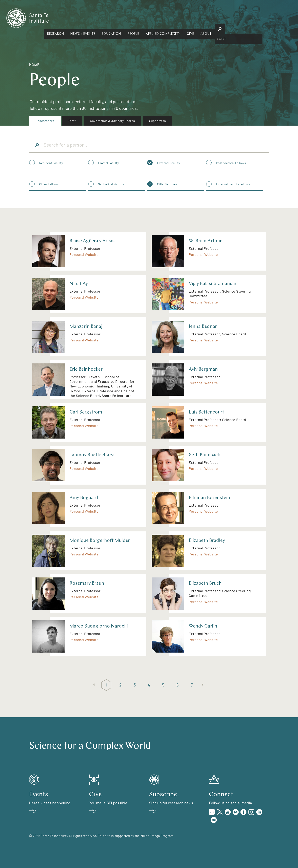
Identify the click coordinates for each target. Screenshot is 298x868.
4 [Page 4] (149, 685)
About (250, 18)
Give (234, 18)
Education (155, 18)
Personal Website (84, 254)
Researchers (45, 121)
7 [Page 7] (192, 685)
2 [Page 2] (120, 685)
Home (34, 65)
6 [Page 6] (178, 685)
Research (99, 18)
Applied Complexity (207, 18)
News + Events (127, 18)
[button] (99, 18)
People (177, 18)
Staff (72, 121)
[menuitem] (45, 121)
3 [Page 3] (135, 685)
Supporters (157, 121)
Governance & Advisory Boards (113, 121)
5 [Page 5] (163, 685)
